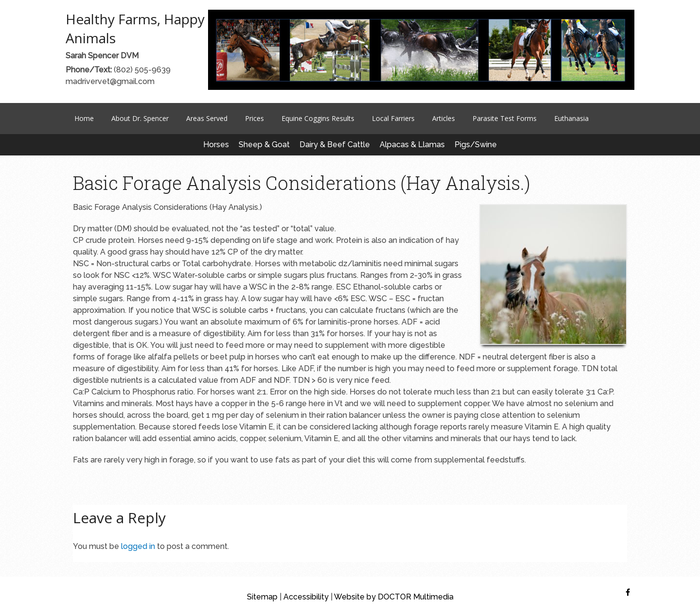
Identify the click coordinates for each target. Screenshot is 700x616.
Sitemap (262, 597)
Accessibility (306, 597)
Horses (216, 145)
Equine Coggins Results (318, 118)
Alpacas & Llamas (412, 145)
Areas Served (207, 118)
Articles (444, 118)
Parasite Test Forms (505, 118)
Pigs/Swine (476, 145)
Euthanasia (571, 118)
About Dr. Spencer (140, 118)
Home (84, 118)
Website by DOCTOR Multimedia (394, 597)
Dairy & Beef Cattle (335, 145)
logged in (138, 546)
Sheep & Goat (264, 145)
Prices (254, 118)
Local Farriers (393, 118)
